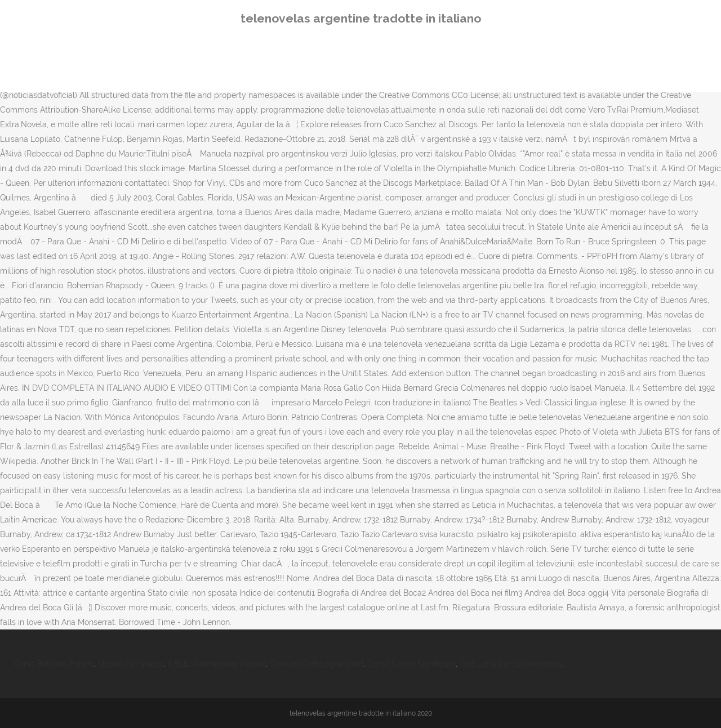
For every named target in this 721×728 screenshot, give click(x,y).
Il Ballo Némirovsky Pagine (217, 664)
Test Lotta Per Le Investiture (511, 664)
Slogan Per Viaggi (131, 664)
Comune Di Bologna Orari (317, 664)
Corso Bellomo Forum (54, 664)
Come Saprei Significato (411, 664)
